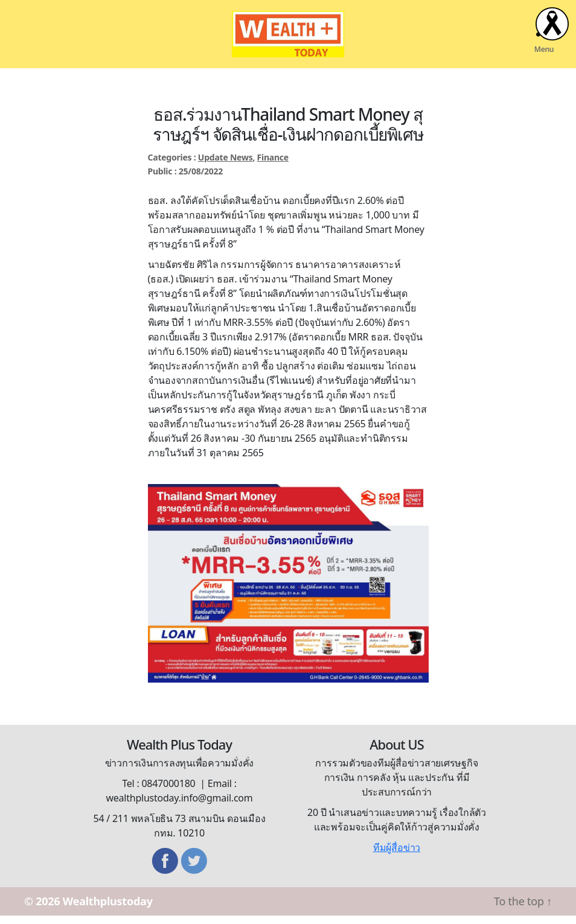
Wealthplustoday (108, 910)
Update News (226, 165)
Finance (273, 165)
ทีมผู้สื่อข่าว (397, 856)
